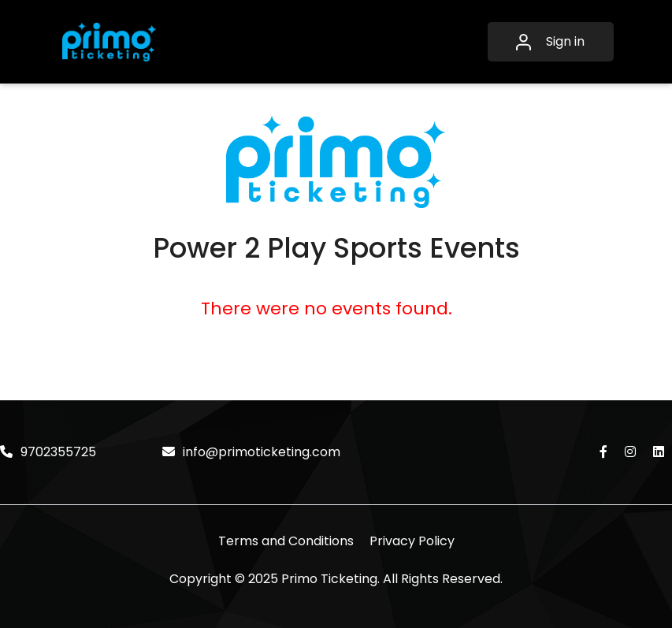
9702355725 (48, 452)
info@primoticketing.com (251, 452)
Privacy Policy (412, 541)
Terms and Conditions (286, 541)
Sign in (550, 41)
